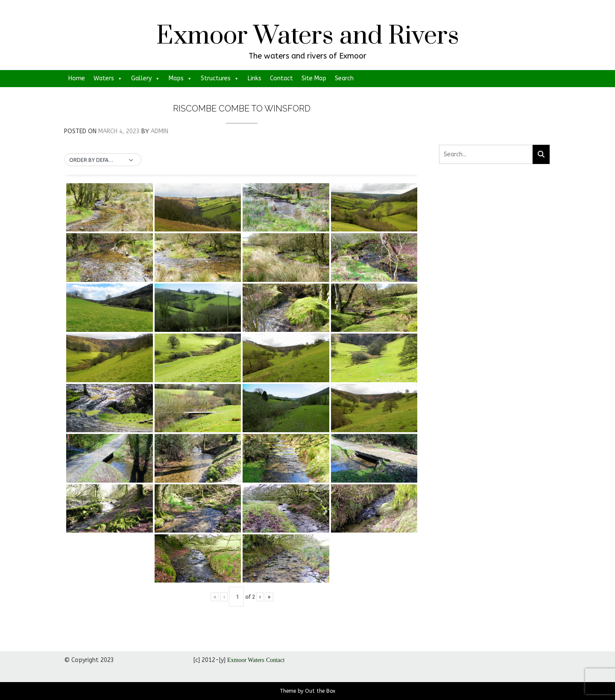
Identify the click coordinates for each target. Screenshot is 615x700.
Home (77, 78)
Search (344, 78)
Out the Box (320, 691)
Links (255, 78)
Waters (108, 79)
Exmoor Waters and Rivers (308, 36)
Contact (281, 78)
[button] (103, 160)
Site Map (314, 78)
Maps (180, 79)
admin (160, 131)
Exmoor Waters (246, 660)
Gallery (146, 79)
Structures (220, 79)
